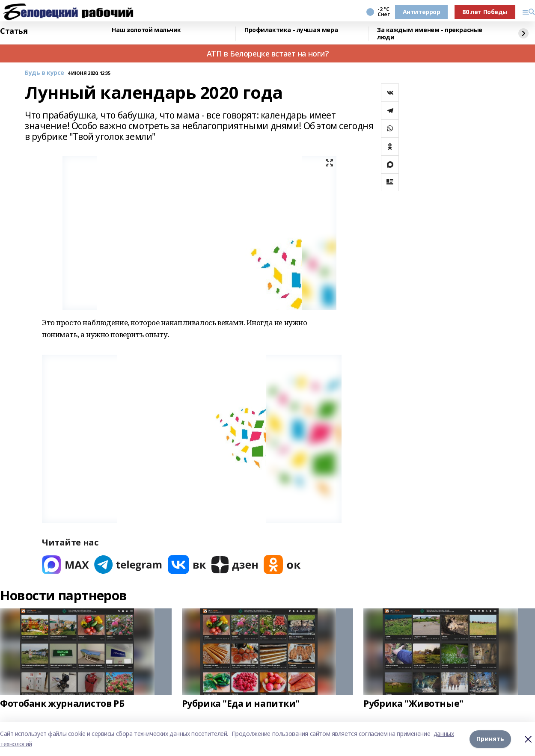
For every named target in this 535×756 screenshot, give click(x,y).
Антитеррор (422, 12)
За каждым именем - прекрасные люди (430, 34)
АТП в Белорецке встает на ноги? (268, 53)
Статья (14, 31)
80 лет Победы (485, 12)
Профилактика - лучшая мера (291, 30)
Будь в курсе (45, 73)
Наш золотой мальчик (146, 30)
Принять (490, 739)
